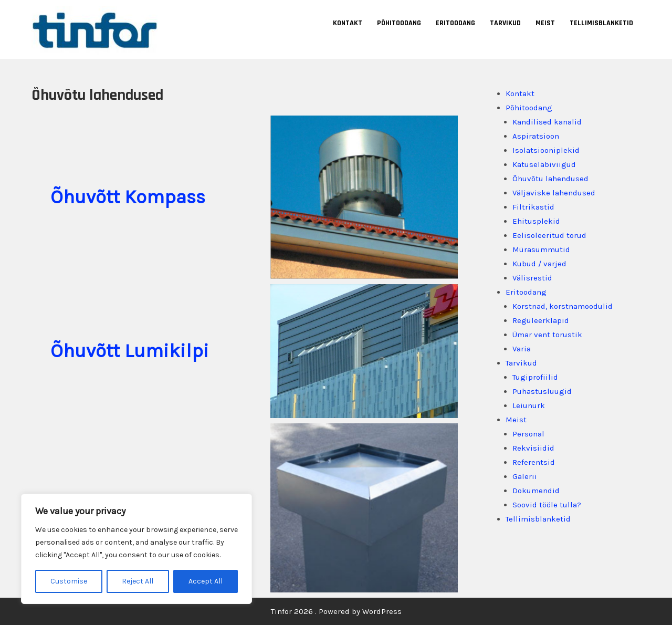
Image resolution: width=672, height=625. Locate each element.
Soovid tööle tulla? (547, 505)
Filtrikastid (533, 207)
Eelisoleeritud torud (549, 235)
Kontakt (348, 23)
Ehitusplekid (536, 221)
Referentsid (534, 462)
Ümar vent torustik (547, 335)
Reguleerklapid (541, 320)
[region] (136, 549)
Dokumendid (536, 491)
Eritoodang (455, 23)
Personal (528, 434)
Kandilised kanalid (547, 122)
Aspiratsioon (536, 136)
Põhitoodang (399, 23)
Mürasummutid (541, 249)
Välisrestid (532, 278)
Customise (69, 581)
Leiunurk (529, 405)
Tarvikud (505, 23)
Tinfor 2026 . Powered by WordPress (336, 611)
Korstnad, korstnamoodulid (563, 306)
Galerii (525, 476)
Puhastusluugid (542, 391)
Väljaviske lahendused (554, 193)
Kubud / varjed (539, 264)
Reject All (138, 581)
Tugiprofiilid (535, 377)
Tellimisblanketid (601, 23)
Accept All (206, 581)
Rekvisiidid (533, 448)
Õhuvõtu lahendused (550, 179)
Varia (522, 349)
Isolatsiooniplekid (546, 150)
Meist (545, 23)
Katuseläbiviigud (544, 164)
